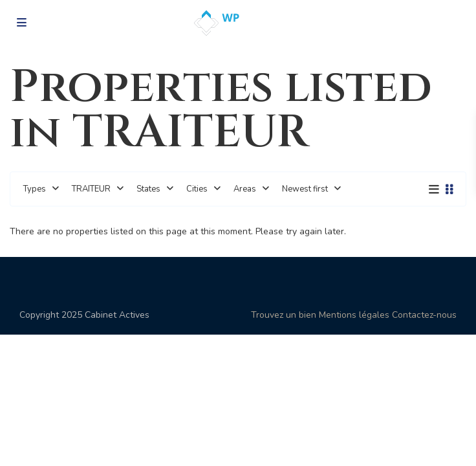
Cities (197, 189)
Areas (245, 189)
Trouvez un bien (284, 315)
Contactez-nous (424, 315)
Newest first (305, 189)
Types (35, 189)
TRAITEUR (91, 189)
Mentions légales (354, 315)
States (148, 189)
